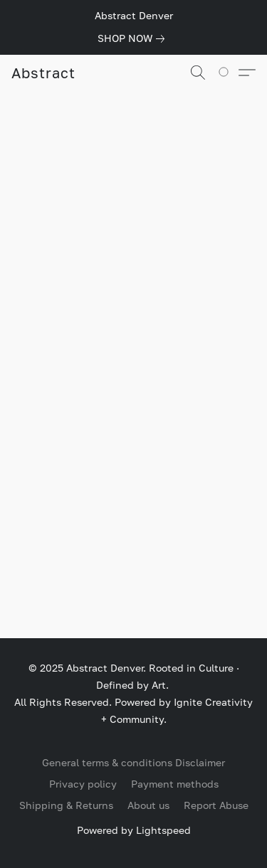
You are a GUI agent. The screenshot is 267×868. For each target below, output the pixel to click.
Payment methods (175, 784)
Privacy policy (83, 784)
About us (148, 805)
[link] (134, 38)
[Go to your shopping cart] (228, 73)
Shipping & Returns (66, 805)
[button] (43, 73)
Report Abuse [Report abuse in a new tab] (216, 805)
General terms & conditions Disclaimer (133, 762)
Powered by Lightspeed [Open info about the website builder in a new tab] (134, 830)
